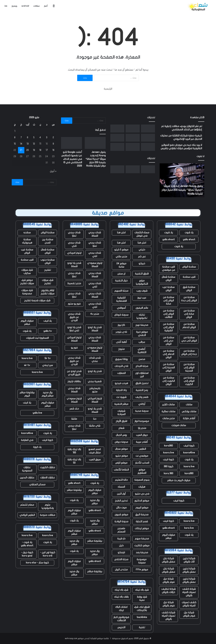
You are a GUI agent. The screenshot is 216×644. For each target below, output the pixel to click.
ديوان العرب (142, 435)
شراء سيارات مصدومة (27, 292)
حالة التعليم (121, 480)
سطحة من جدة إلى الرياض (189, 353)
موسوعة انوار (142, 421)
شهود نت (121, 397)
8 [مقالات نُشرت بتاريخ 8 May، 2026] (15, 137)
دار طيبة (121, 539)
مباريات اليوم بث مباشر (179, 480)
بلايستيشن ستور (95, 390)
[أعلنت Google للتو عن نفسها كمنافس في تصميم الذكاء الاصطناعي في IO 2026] (133, 129)
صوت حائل (121, 508)
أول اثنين (121, 494)
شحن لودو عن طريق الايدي (74, 373)
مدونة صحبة (142, 411)
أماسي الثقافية (142, 351)
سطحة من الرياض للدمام (189, 326)
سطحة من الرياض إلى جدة (189, 299)
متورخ (121, 349)
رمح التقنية (142, 390)
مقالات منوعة (48, 515)
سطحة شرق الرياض (189, 289)
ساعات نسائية (168, 411)
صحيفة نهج (142, 325)
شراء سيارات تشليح (48, 282)
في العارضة (27, 440)
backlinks (142, 617)
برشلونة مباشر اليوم (27, 394)
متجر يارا (142, 428)
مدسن (142, 359)
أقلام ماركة (189, 418)
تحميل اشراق (142, 383)
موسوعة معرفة (142, 561)
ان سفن (121, 274)
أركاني (142, 404)
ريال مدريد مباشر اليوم (48, 394)
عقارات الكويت (48, 467)
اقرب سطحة (189, 277)
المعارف (121, 373)
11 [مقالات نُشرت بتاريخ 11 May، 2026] (40, 144)
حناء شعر (74, 409)
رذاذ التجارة (121, 390)
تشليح (48, 270)
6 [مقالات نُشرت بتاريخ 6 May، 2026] (28, 137)
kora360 (168, 446)
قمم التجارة (142, 521)
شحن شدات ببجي (95, 359)
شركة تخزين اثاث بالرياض (189, 560)
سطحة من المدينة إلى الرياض (169, 368)
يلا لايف (48, 321)
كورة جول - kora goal (27, 554)
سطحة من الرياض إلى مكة (169, 301)
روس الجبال (121, 435)
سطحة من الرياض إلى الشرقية (169, 327)
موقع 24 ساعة (121, 265)
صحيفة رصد (142, 552)
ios (6, 6)
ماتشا (74, 419)
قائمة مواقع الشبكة (100, 638)
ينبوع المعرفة (142, 480)
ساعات (189, 405)
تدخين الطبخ (121, 501)
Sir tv (48, 358)
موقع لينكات (142, 528)
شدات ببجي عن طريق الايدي (74, 317)
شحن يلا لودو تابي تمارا (74, 329)
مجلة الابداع (142, 366)
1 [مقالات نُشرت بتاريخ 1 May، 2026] (15, 131)
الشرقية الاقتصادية (121, 299)
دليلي (142, 250)
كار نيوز (121, 325)
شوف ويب (142, 291)
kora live (189, 528)
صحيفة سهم (142, 539)
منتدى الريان (121, 570)
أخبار (46, 6)
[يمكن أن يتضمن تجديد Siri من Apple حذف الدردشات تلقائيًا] (148, 138)
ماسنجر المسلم (121, 530)
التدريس (121, 627)
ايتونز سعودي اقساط (95, 265)
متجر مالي (121, 257)
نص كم (142, 257)
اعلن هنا (121, 233)
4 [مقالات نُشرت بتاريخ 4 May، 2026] (40, 137)
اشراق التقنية (142, 274)
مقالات (36, 6)
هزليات (142, 487)
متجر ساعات (169, 418)
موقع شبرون (121, 515)
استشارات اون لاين (142, 375)
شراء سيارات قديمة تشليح (37, 301)
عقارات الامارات (48, 478)
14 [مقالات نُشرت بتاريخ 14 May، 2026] (21, 144)
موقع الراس (121, 463)
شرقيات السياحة (121, 413)
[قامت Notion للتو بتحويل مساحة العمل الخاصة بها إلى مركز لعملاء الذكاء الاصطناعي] (133, 147)
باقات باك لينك (121, 597)
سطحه (27, 233)
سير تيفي (48, 365)
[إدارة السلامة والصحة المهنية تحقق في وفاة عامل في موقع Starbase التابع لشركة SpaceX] (117, 129)
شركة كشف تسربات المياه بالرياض (189, 592)
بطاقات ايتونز (74, 381)
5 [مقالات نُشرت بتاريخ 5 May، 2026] (34, 137)
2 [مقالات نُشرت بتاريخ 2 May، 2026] (53, 137)
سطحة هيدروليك (27, 241)
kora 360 (168, 473)
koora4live (189, 453)
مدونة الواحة (121, 521)
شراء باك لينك (142, 590)
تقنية (142, 627)
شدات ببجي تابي (74, 244)
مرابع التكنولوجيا (142, 282)
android (25, 6)
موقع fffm (142, 570)
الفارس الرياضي (27, 515)
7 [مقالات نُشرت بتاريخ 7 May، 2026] (21, 137)
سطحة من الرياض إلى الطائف (169, 314)
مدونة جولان (121, 442)
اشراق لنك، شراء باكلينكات (142, 609)
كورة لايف (189, 446)
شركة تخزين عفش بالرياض (189, 570)
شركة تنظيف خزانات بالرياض (168, 591)
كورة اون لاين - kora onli (48, 554)
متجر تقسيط (74, 283)
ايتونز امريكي (74, 253)
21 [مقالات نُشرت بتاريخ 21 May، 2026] (21, 150)
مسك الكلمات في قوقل (142, 234)
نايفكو (121, 552)
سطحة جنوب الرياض (48, 261)
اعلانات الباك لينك (121, 609)
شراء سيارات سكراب (27, 272)
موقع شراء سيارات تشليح (27, 282)
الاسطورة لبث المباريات (37, 338)
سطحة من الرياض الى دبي (189, 339)
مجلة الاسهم (121, 291)
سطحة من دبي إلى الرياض (169, 341)
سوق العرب (95, 460)
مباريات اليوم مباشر (169, 537)
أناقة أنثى (121, 342)
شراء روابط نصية (142, 598)
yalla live (37, 413)
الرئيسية (108, 89)
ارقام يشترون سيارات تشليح (48, 292)
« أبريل (53, 171)
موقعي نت (142, 456)
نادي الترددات (121, 366)
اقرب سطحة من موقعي (169, 268)
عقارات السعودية (27, 469)
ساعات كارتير (168, 405)
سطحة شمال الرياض (168, 279)
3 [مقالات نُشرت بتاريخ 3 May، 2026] (47, 137)
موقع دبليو (121, 456)
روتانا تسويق (121, 359)
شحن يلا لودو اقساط (74, 265)
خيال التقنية (121, 281)
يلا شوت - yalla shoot (27, 544)
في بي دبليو (142, 494)
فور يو (74, 348)
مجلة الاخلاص (121, 559)
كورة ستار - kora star (37, 563)
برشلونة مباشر (74, 490)
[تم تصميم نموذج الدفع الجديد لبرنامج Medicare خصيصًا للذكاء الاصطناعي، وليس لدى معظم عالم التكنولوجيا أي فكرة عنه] (117, 147)
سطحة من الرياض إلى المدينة (189, 368)
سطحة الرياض (189, 267)
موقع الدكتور (142, 501)
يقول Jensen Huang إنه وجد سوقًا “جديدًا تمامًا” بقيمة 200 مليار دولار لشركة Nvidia (182, 190)
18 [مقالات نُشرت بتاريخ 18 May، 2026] (40, 150)
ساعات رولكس (189, 411)
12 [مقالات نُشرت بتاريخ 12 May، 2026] (34, 144)
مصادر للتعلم (27, 505)
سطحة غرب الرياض (168, 289)
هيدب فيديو (121, 383)
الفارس (142, 449)
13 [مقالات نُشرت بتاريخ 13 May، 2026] (28, 144)
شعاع (121, 428)
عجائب (142, 342)
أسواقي (121, 308)
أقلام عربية (142, 442)
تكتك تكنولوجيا (142, 316)
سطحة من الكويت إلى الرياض (169, 381)
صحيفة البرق (142, 515)
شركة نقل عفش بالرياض (169, 560)
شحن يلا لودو (95, 371)
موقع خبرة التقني (142, 334)
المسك (121, 487)
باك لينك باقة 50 (74, 461)
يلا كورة (37, 447)
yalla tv (48, 331)
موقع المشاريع (142, 471)
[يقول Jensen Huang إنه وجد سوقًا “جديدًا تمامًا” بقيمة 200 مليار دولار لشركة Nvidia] (148, 129)
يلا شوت (189, 233)
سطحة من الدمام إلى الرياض (168, 354)
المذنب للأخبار (142, 463)
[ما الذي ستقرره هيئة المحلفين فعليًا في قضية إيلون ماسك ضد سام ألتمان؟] (148, 147)
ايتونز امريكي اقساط (74, 339)
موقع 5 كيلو (121, 250)
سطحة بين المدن (48, 241)
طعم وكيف (142, 397)
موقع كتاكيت (142, 546)
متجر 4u (95, 314)
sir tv (27, 365)
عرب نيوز (142, 298)
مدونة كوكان (121, 315)
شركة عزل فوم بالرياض (169, 580)
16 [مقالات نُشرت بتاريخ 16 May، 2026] (53, 150)
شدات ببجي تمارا (74, 234)
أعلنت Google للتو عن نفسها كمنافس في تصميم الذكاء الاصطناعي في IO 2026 (72, 159)
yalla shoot (189, 239)
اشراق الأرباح (121, 421)
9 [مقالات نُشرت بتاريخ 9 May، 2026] (53, 144)
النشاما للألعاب (121, 470)
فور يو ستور (74, 304)
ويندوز (14, 6)
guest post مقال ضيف (95, 451)
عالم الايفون (142, 308)
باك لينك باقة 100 (74, 451)
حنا (95, 419)
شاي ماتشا (95, 426)
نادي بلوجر (121, 332)
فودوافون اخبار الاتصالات (121, 619)
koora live (169, 453)
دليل (121, 546)
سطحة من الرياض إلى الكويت (189, 381)
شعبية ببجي (95, 381)
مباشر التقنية (121, 404)
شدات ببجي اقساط (95, 234)
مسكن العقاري (37, 485)
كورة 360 (169, 466)
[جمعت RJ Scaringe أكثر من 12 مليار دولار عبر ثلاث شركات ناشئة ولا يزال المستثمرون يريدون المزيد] (117, 138)
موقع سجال (121, 449)
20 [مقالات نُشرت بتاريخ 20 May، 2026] (28, 150)
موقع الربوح (142, 508)
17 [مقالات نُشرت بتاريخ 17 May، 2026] (47, 150)
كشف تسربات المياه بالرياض (189, 604)
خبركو (142, 264)
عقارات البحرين (27, 478)
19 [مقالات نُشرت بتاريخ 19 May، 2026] (34, 150)
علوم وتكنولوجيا (48, 506)
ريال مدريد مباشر (95, 502)
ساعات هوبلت (179, 425)
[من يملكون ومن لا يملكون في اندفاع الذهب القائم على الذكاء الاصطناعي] (133, 138)
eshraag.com (71, 638)
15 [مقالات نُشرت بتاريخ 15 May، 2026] (15, 144)
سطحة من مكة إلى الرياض (189, 314)
